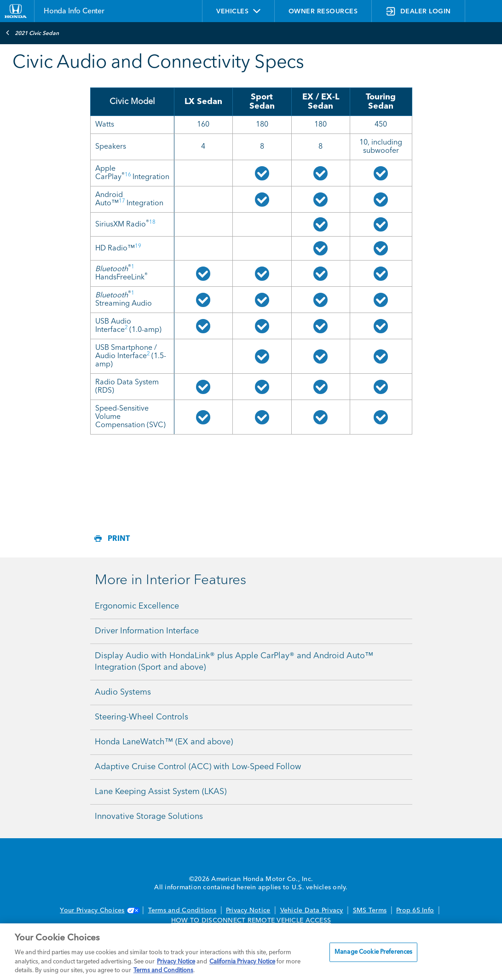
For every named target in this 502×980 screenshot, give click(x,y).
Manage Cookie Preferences (373, 952)
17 (122, 201)
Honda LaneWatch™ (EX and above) (164, 742)
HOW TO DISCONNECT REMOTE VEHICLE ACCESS (251, 921)
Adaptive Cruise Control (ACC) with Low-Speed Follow (198, 767)
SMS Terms (370, 910)
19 (138, 246)
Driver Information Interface (147, 631)
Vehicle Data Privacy (312, 910)
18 (152, 222)
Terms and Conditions (182, 910)
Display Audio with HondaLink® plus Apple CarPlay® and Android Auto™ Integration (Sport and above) (234, 662)
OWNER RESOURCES (323, 12)
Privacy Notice (248, 910)
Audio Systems (123, 692)
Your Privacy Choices (99, 910)
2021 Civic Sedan (32, 33)
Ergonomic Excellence (137, 606)
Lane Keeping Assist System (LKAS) (161, 792)
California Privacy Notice (242, 962)
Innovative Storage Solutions (149, 817)
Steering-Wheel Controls (141, 717)
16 (128, 175)
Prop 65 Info (415, 910)
